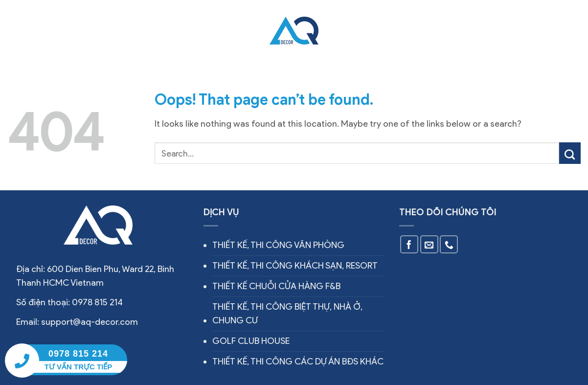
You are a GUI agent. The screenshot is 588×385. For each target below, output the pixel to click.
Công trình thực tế (220, 30)
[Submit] (570, 153)
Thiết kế (346, 30)
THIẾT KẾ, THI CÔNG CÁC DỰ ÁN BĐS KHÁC (298, 362)
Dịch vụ (158, 30)
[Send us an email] (429, 244)
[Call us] (449, 244)
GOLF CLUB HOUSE (251, 341)
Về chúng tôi (108, 30)
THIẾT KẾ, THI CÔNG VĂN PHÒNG (278, 245)
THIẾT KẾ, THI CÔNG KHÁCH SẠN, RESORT (295, 266)
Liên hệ (416, 30)
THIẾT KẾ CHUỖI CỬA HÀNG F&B (276, 286)
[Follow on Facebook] (409, 244)
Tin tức (383, 30)
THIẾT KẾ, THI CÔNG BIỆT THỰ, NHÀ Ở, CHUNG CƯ (287, 314)
